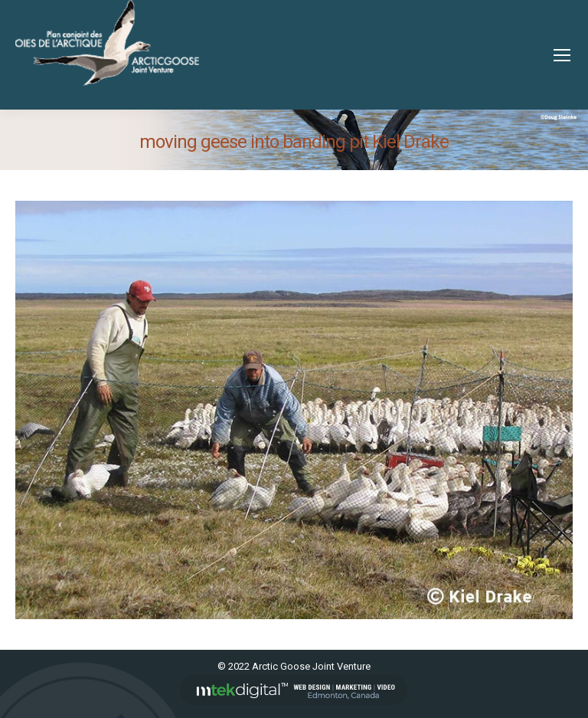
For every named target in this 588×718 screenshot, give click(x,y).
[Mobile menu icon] (562, 55)
